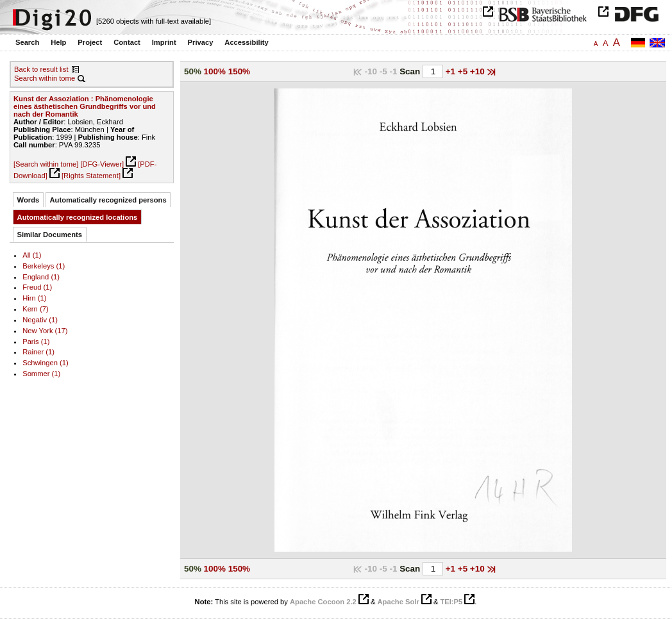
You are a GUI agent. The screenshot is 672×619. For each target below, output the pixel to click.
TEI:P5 (451, 602)
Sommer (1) (41, 374)
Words (29, 200)
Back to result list (41, 69)
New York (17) (45, 331)
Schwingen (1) (46, 363)
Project (90, 42)
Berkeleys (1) (44, 266)
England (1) (41, 277)
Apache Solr (399, 602)
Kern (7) (35, 309)
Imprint (164, 42)
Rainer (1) (38, 352)
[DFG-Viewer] (102, 164)
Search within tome (45, 78)
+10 (479, 71)
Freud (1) (37, 287)
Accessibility (246, 42)
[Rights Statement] (91, 176)
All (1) (32, 255)
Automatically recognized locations (78, 217)
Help (58, 42)
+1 (452, 71)
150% (239, 71)
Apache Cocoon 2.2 (323, 602)
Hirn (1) (34, 298)
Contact (127, 42)
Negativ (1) (40, 320)
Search (27, 42)
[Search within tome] (46, 164)
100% (215, 71)
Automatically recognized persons (108, 200)
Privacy (201, 42)
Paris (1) (36, 342)
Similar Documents (50, 235)
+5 (464, 71)
